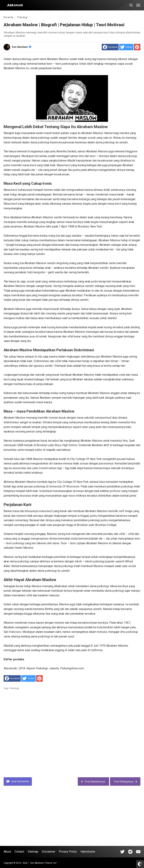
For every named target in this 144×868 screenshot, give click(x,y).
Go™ (55, 863)
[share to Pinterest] (137, 47)
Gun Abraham (22, 47)
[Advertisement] (72, 736)
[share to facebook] (110, 47)
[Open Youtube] (138, 852)
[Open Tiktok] (122, 852)
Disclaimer (49, 852)
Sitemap (33, 852)
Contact (19, 852)
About (7, 852)
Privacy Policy (68, 852)
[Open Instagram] (130, 852)
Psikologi (14, 688)
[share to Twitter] (126, 47)
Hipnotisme (88, 852)
